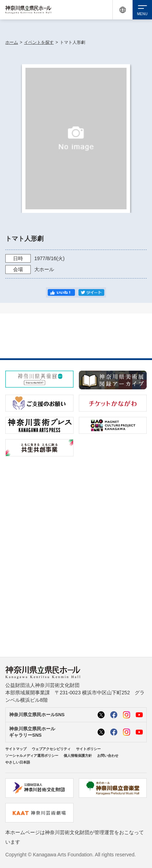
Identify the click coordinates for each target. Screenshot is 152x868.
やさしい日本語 (18, 762)
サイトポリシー (88, 749)
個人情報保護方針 (78, 756)
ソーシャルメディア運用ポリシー (32, 756)
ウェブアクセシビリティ (51, 749)
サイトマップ (16, 749)
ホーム (12, 42)
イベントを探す (39, 42)
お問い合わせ (108, 756)
